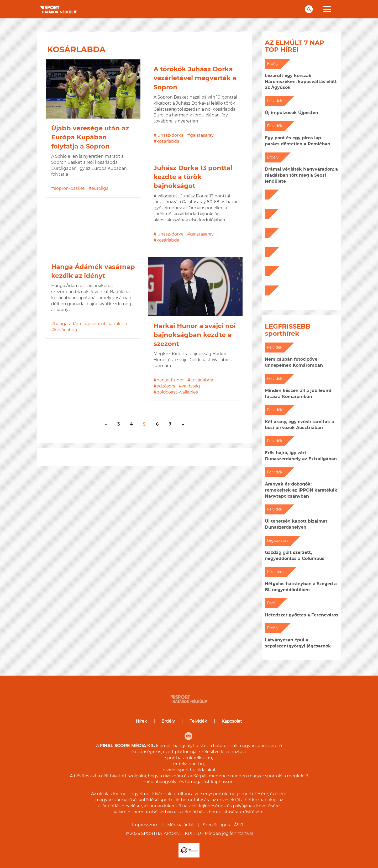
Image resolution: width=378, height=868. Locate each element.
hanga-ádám (68, 324)
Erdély (168, 721)
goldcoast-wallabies (177, 392)
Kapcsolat (232, 721)
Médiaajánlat (181, 825)
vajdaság (191, 386)
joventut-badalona (107, 324)
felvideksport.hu (178, 770)
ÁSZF (239, 825)
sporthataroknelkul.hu (189, 758)
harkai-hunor (170, 380)
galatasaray (202, 135)
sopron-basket (69, 188)
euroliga (100, 188)
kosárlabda (168, 141)
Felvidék (198, 721)
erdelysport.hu (189, 764)
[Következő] (106, 424)
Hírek (141, 721)
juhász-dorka (170, 135)
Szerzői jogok (216, 825)
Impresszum (145, 825)
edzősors (166, 386)
